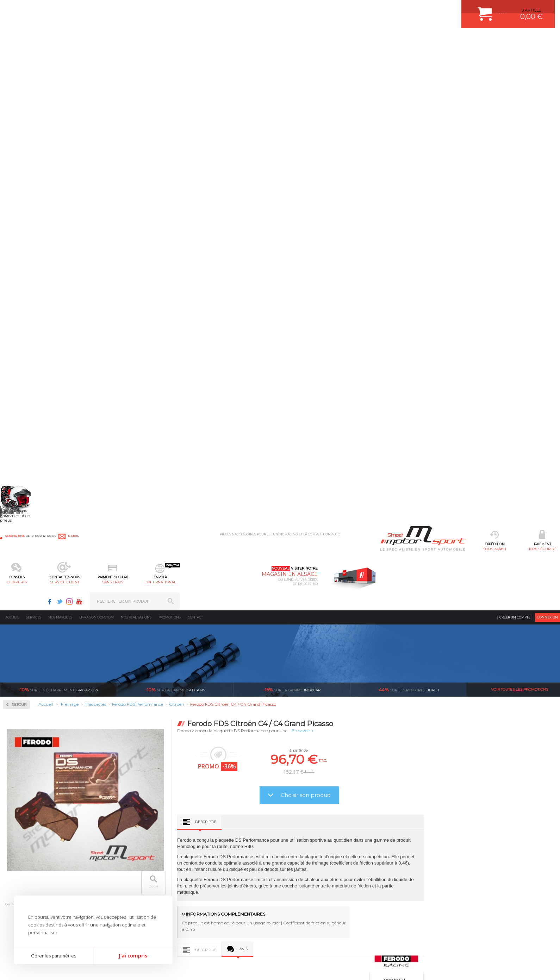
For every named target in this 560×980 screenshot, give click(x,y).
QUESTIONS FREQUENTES (311, 900)
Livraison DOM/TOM (97, 58)
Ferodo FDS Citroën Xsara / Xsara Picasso (276, 691)
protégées (423, 772)
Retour (133, 145)
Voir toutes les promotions (519, 130)
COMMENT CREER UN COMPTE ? (317, 847)
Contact (195, 58)
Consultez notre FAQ (428, 900)
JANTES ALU (209, 874)
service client (256, 41)
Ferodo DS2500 (27, 245)
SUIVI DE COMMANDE (306, 874)
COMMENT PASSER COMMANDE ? (318, 856)
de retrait (330, 772)
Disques (20, 202)
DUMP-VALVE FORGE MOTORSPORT (232, 900)
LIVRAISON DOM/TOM (306, 891)
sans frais (304, 41)
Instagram (450, 9)
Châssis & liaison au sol (128, 874)
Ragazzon (58, 130)
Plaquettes (25, 225)
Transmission (117, 865)
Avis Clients (525, 946)
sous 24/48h (114, 41)
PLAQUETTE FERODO (218, 847)
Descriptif (320, 262)
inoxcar (292, 130)
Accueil (12, 58)
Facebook (430, 9)
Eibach (408, 130)
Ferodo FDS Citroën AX (164, 691)
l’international (351, 41)
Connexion (547, 58)
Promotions (170, 58)
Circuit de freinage (35, 180)
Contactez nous (413, 881)
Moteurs (112, 838)
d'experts (209, 41)
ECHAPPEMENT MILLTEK (221, 865)
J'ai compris (133, 956)
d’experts (237, 772)
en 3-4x (143, 772)
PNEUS (204, 882)
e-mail (156, 10)
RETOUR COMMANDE (306, 882)
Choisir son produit (420, 236)
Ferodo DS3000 (27, 253)
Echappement (117, 856)
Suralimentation (121, 847)
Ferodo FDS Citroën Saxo (387, 691)
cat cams (175, 130)
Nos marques (60, 58)
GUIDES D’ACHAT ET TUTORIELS (316, 909)
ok (549, 842)
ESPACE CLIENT (300, 838)
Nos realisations (136, 58)
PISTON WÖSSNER (215, 856)
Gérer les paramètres (54, 956)
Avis (358, 390)
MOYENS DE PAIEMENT (308, 865)
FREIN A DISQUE (213, 918)
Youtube (460, 9)
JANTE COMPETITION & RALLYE (227, 909)
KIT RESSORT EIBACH (218, 891)
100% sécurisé (161, 41)
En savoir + (417, 171)
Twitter (440, 9)
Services (34, 58)
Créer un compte (515, 58)
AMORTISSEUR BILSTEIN (221, 838)
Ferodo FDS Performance (36, 262)
